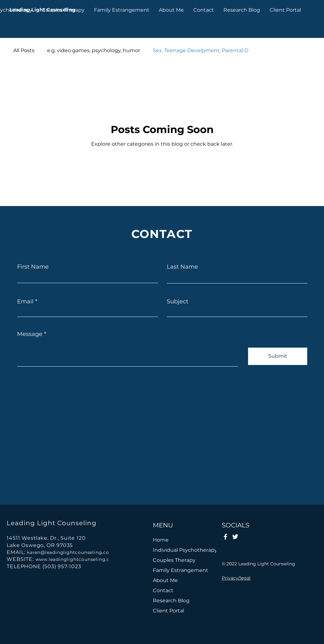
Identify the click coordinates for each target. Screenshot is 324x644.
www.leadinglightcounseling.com (77, 559)
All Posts (24, 50)
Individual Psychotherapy (182, 550)
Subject (178, 301)
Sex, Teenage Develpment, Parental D (201, 50)
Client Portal (168, 611)
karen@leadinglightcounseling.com (71, 552)
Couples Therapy (174, 560)
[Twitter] (235, 537)
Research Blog (171, 601)
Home (161, 540)
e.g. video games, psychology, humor (94, 50)
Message (30, 334)
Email (25, 301)
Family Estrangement (181, 570)
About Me (165, 580)
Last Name (182, 267)
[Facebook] (225, 537)
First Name (33, 267)
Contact (163, 590)
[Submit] (278, 356)
